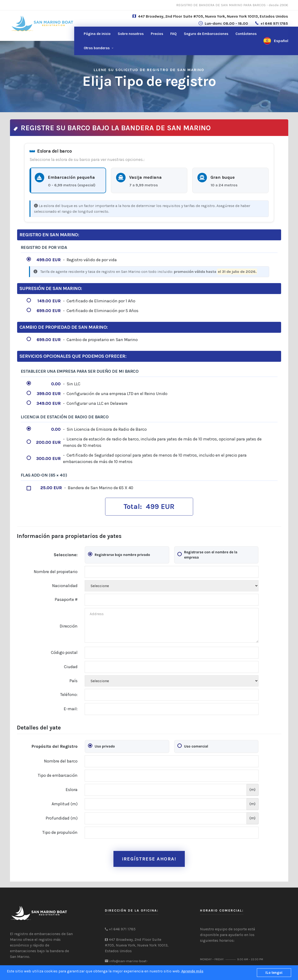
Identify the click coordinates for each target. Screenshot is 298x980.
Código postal (64, 652)
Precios (157, 34)
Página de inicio (97, 34)
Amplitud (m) (65, 804)
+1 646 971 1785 (274, 23)
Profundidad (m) (62, 818)
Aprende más (192, 971)
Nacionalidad (65, 586)
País (73, 681)
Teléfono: (69, 695)
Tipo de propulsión (60, 832)
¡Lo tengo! (274, 973)
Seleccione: (66, 555)
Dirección (69, 626)
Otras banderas (97, 48)
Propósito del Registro (54, 746)
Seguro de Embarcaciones (206, 34)
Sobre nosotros (131, 34)
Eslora (72, 790)
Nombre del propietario (56, 572)
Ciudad (71, 667)
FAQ (173, 34)
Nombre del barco (61, 761)
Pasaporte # (66, 599)
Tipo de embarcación (58, 775)
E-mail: (71, 709)
